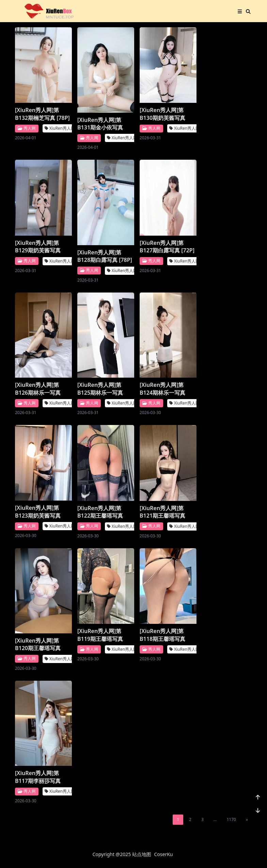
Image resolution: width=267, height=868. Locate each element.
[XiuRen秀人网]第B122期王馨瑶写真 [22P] (100, 512)
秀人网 (27, 128)
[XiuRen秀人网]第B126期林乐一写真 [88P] (38, 389)
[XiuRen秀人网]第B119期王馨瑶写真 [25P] (100, 635)
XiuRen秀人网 (60, 128)
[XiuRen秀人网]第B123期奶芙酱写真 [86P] (38, 512)
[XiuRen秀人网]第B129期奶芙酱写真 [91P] (38, 247)
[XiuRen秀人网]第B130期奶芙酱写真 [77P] (162, 114)
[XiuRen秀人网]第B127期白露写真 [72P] (167, 247)
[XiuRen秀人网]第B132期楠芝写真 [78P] (42, 114)
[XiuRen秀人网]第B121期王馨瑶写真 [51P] (162, 512)
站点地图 (142, 854)
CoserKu (164, 854)
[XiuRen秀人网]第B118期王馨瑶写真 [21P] (162, 635)
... (215, 819)
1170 (231, 819)
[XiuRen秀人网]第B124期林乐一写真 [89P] (162, 389)
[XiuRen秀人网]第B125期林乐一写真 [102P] (100, 389)
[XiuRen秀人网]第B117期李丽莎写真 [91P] (38, 777)
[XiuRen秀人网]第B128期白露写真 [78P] (105, 256)
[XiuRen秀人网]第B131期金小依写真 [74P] (100, 124)
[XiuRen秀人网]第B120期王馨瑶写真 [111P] (38, 644)
